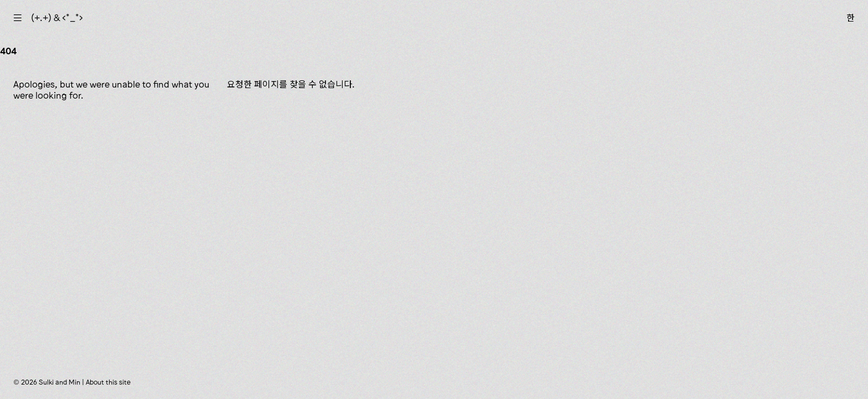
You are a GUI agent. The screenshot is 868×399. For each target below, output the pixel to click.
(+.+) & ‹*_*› (57, 18)
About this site (108, 382)
